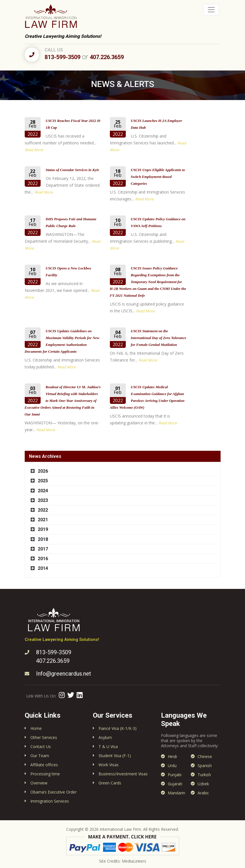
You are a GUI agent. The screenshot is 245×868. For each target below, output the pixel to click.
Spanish (205, 766)
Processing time (45, 774)
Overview (39, 783)
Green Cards (110, 783)
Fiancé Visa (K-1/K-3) (118, 728)
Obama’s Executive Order (54, 792)
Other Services (44, 737)
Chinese (205, 756)
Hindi (172, 756)
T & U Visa (108, 746)
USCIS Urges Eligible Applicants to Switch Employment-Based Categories (158, 177)
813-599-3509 (62, 57)
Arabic (203, 793)
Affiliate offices (44, 765)
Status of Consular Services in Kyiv (73, 170)
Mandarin (176, 793)
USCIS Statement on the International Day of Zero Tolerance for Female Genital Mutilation (159, 338)
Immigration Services (50, 801)
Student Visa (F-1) (115, 756)
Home (36, 728)
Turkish (204, 775)
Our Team (40, 756)
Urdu (172, 766)
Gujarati (175, 784)
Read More (34, 150)
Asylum (105, 737)
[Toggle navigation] (211, 10)
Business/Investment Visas (123, 774)
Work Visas (109, 765)
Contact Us (41, 746)
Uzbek (203, 784)
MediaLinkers (134, 861)
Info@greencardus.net (64, 674)
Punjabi (175, 775)
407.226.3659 (107, 57)
